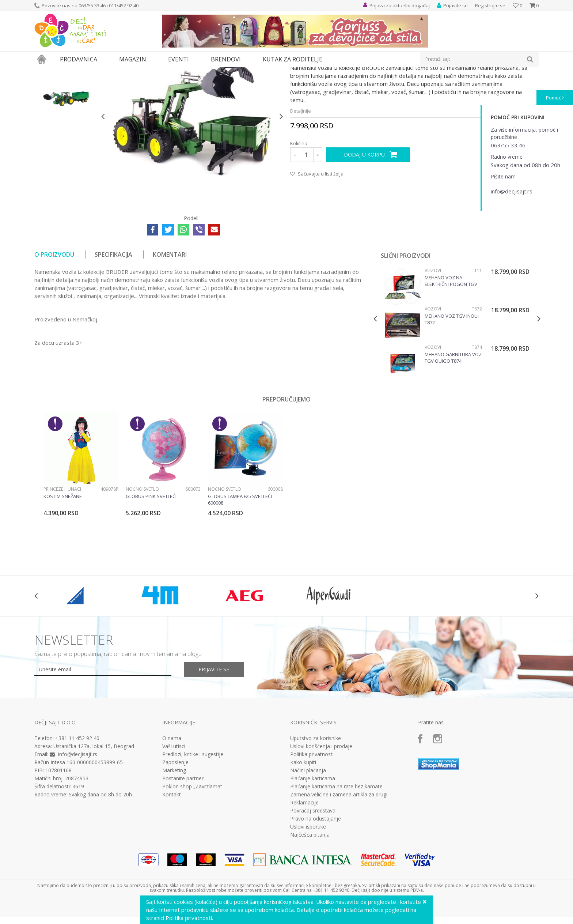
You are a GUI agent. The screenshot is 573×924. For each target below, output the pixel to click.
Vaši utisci (174, 814)
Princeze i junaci (62, 556)
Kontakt (172, 862)
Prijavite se (214, 737)
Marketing (174, 838)
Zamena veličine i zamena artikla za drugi (339, 862)
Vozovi (433, 338)
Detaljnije (301, 178)
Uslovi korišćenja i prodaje (321, 814)
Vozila (176, 72)
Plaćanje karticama (313, 846)
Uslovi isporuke (308, 894)
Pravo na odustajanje (316, 886)
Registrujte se (490, 5)
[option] (66, 117)
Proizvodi (68, 72)
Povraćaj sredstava (313, 878)
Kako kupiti (303, 830)
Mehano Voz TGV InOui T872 (452, 386)
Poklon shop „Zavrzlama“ (192, 854)
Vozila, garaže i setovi (143, 72)
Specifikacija (113, 322)
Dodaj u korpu (364, 222)
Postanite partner (183, 846)
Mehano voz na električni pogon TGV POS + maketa (451, 348)
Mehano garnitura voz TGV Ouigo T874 (453, 425)
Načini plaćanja (308, 838)
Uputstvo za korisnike (316, 806)
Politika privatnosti (312, 822)
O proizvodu (54, 322)
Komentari (170, 322)
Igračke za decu (99, 72)
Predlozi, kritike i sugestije (193, 822)
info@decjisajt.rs (78, 821)
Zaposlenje (175, 830)
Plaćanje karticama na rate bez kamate (336, 854)
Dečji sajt (44, 72)
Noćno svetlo (142, 556)
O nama (172, 806)
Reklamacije (304, 870)
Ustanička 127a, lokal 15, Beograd (94, 813)
